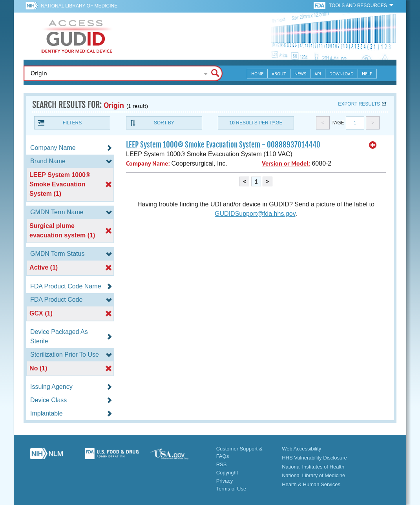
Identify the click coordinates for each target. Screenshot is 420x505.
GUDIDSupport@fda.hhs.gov (255, 214)
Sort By (164, 123)
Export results (359, 104)
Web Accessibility (301, 449)
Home (257, 74)
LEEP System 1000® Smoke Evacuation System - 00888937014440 (223, 145)
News (300, 74)
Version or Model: (286, 163)
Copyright (227, 473)
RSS (222, 464)
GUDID (77, 36)
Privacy (225, 481)
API (318, 74)
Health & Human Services (311, 484)
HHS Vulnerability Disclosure (314, 458)
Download (341, 74)
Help (367, 74)
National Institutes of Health (313, 467)
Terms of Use (231, 489)
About (279, 74)
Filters (72, 123)
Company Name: (148, 163)
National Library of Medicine (79, 6)
